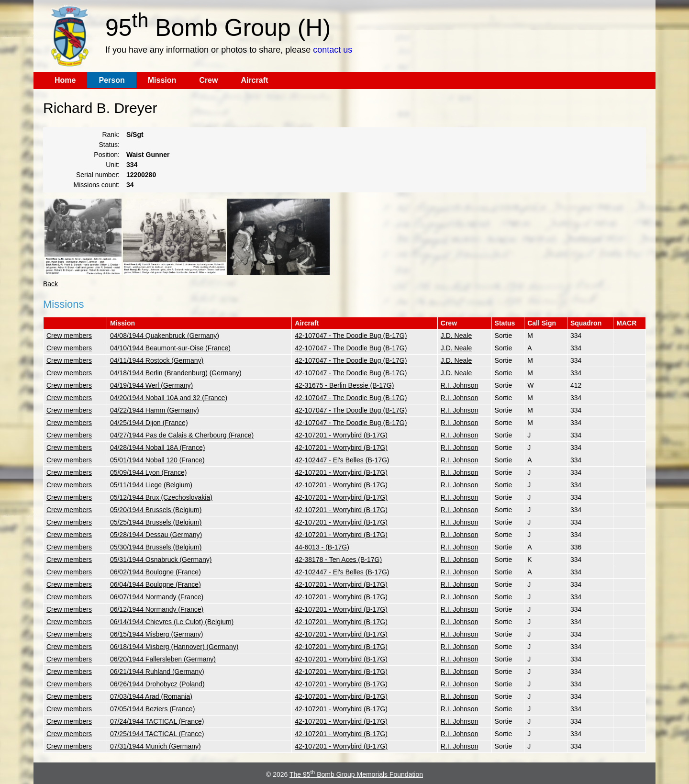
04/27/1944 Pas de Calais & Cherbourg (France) (182, 435)
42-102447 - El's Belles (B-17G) (342, 460)
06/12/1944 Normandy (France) (157, 609)
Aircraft (254, 80)
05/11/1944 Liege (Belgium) (151, 485)
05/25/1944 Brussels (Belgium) (156, 522)
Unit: (113, 165)
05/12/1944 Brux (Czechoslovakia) (161, 497)
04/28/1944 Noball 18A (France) (157, 448)
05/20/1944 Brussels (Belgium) (156, 510)
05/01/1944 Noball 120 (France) (157, 460)
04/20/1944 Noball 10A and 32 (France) (169, 398)
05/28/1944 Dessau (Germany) (156, 535)
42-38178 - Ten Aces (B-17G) (338, 560)
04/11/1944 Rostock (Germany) (157, 360)
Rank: (111, 134)
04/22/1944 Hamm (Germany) (155, 410)
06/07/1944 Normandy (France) (157, 597)
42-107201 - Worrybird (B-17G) (341, 435)
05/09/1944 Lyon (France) (149, 472)
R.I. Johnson (460, 385)
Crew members (69, 336)
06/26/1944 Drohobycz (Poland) (157, 684)
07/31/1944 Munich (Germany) (156, 746)
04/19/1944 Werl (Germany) (151, 385)
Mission (162, 80)
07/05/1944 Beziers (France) (152, 709)
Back (50, 284)
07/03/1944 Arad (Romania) (151, 696)
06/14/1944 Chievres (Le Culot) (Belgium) (172, 622)
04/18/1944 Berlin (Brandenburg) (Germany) (176, 373)
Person (111, 80)
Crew (208, 80)
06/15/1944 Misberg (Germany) (157, 634)
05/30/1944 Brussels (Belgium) (156, 547)
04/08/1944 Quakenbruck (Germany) (165, 336)
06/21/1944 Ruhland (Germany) (157, 672)
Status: (109, 145)
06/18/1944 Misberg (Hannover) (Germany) (174, 647)
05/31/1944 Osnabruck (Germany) (161, 560)
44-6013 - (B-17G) (322, 547)
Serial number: (98, 175)
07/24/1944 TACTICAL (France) (157, 721)
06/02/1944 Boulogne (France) (156, 572)
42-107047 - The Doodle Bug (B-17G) (351, 336)
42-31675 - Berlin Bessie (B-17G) (344, 385)
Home (65, 80)
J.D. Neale (456, 336)
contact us (333, 50)
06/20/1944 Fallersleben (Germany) (163, 659)
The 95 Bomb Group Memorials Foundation (356, 774)
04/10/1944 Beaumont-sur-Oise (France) (170, 348)
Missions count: (97, 185)
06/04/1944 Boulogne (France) (156, 584)
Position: (107, 155)
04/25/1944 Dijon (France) (149, 423)
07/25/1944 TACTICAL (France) (157, 734)
